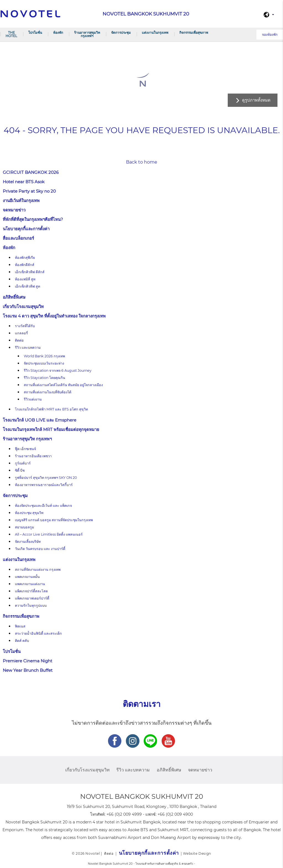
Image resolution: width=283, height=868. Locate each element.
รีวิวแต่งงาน (33, 399)
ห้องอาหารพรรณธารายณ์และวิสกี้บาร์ (44, 485)
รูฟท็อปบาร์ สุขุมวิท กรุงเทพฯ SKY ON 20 (46, 478)
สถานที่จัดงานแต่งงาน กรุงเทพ (38, 569)
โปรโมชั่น (35, 33)
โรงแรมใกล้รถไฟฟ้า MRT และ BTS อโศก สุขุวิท (51, 409)
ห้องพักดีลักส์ (25, 265)
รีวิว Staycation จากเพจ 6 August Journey (58, 370)
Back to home (142, 162)
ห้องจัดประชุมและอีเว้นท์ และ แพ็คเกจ (43, 506)
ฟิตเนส (20, 626)
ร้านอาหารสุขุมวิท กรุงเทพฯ (87, 34)
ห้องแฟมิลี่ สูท (25, 279)
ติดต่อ (19, 340)
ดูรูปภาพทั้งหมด (256, 100)
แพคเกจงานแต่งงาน (30, 584)
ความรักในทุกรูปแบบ (31, 605)
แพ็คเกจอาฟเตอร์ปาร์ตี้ (32, 598)
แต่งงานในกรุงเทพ (155, 33)
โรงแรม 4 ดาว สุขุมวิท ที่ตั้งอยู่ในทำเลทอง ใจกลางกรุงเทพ (54, 316)
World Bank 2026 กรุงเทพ (44, 356)
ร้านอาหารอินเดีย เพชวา (33, 456)
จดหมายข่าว (14, 210)
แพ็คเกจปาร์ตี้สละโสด (31, 591)
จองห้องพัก (270, 34)
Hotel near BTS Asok (24, 182)
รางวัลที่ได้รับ (25, 326)
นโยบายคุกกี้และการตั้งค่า (26, 229)
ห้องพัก (58, 33)
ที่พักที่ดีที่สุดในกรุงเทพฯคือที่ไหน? (33, 219)
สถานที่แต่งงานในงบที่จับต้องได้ (48, 392)
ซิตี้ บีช (20, 470)
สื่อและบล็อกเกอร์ (18, 238)
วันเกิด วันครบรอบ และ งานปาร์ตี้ (40, 549)
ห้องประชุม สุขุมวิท (29, 513)
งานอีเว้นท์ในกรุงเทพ (21, 201)
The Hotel (11, 34)
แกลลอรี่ (21, 333)
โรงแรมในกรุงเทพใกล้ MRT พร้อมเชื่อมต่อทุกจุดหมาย (51, 429)
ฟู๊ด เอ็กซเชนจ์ (25, 449)
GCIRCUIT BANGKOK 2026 (31, 172)
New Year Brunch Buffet (28, 670)
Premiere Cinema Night (27, 661)
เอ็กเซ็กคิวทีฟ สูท (27, 286)
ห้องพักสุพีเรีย (25, 258)
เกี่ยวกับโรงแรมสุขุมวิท (23, 307)
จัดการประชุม (121, 33)
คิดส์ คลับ (22, 641)
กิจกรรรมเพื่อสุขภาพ (194, 33)
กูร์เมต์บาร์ (23, 463)
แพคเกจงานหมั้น (27, 577)
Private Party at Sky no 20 (29, 191)
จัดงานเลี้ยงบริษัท (28, 542)
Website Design (197, 853)
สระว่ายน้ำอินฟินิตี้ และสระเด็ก (38, 633)
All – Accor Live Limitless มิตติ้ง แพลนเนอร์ (49, 534)
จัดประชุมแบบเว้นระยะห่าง (44, 363)
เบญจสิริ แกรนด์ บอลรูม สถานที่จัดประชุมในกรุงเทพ (54, 520)
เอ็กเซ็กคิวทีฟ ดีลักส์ (30, 272)
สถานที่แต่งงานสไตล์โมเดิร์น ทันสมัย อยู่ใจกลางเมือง (63, 385)
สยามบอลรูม (24, 527)
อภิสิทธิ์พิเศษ (14, 297)
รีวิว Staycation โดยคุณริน (44, 378)
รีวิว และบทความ (28, 348)
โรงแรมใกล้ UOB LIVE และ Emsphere (40, 420)
